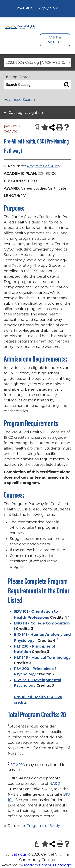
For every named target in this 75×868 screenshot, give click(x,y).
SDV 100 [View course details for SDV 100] (18, 765)
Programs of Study (43, 166)
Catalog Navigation (26, 113)
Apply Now (48, 8)
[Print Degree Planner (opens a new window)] (36, 127)
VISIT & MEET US (55, 40)
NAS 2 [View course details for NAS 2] (55, 784)
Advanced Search (19, 100)
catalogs (19, 854)
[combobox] (37, 62)
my (25, 8)
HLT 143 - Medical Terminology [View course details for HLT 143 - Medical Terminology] (42, 658)
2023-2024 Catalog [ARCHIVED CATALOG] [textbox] (38, 63)
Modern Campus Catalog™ (48, 865)
